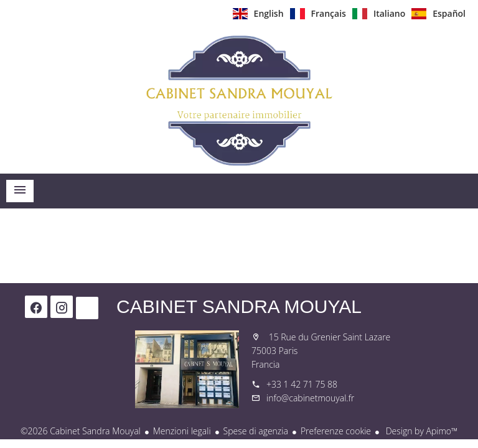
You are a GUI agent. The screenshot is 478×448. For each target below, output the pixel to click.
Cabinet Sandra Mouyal (239, 306)
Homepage (239, 100)
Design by (420, 431)
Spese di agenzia (256, 431)
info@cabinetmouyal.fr (310, 398)
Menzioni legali (182, 431)
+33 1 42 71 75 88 (302, 384)
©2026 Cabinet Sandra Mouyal (81, 431)
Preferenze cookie (336, 431)
